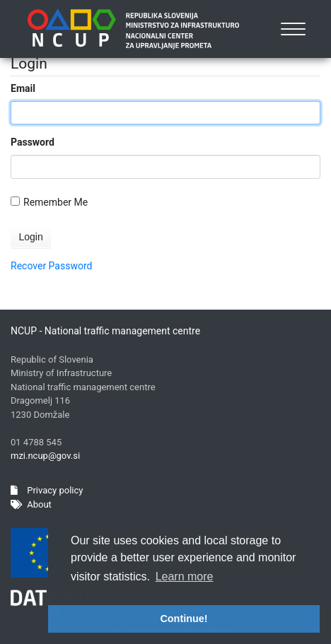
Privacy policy (47, 490)
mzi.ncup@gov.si (45, 456)
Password (33, 142)
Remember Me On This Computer (56, 203)
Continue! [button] (184, 619)
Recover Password (51, 266)
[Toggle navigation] (294, 29)
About (31, 504)
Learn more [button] (185, 576)
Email (23, 88)
